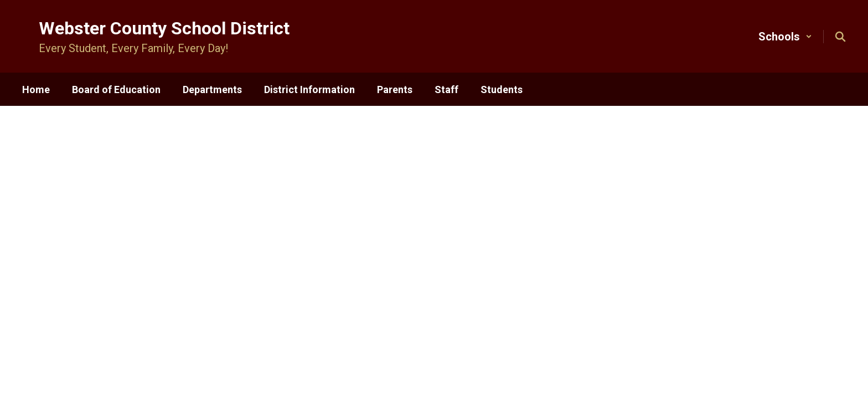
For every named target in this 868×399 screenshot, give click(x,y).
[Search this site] (840, 37)
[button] (785, 37)
